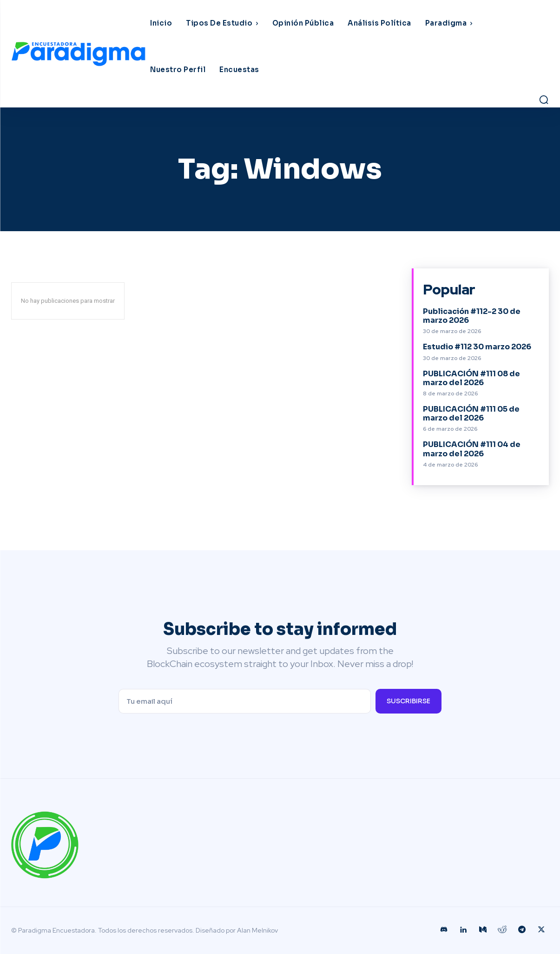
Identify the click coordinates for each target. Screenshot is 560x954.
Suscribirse (408, 701)
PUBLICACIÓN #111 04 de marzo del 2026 (472, 449)
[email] (244, 701)
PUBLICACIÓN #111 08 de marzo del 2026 (471, 378)
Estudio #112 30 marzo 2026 (477, 347)
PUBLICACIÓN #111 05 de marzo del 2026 (471, 414)
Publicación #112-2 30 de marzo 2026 (472, 316)
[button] (544, 100)
